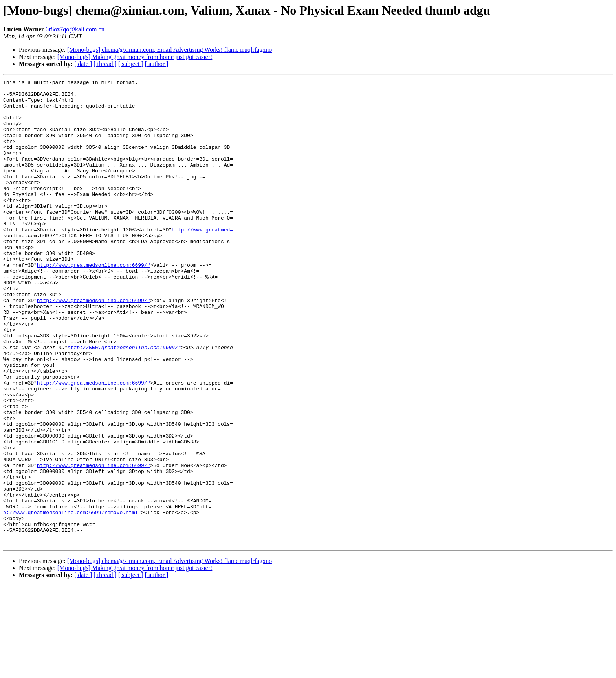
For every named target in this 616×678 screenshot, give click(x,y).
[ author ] (157, 64)
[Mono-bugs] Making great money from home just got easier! (135, 57)
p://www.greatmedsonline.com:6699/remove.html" (72, 599)
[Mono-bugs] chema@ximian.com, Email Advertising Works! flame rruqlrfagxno (170, 50)
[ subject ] (131, 64)
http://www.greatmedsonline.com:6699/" (94, 302)
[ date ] (83, 64)
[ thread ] (105, 64)
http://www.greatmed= (202, 260)
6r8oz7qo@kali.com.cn (75, 29)
